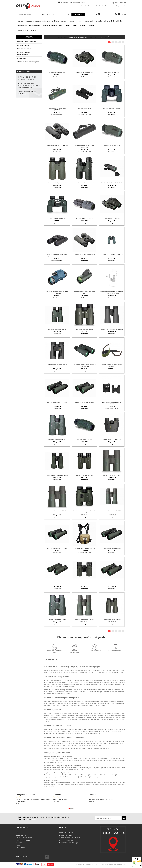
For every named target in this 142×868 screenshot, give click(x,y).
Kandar (21, 124)
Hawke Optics (23, 118)
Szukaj (78, 14)
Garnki (75, 25)
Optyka (79, 21)
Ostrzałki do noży (35, 25)
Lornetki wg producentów (30, 42)
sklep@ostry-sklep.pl (79, 3)
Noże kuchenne (22, 25)
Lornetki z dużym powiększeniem (23, 54)
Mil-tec (21, 130)
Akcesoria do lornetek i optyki (28, 62)
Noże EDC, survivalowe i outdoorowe (38, 21)
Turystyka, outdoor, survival (105, 21)
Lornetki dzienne (23, 45)
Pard (20, 133)
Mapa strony (21, 835)
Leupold (21, 127)
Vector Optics (23, 139)
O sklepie (84, 6)
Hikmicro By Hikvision (25, 121)
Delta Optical (23, 112)
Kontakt (98, 6)
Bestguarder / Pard (25, 109)
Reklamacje (21, 848)
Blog (18, 833)
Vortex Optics (23, 142)
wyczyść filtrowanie (29, 154)
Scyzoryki (20, 21)
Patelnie (68, 25)
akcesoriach (50, 749)
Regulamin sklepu (23, 840)
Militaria (119, 21)
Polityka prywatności (24, 838)
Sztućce (82, 25)
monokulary (56, 745)
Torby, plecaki (88, 21)
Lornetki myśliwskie (24, 49)
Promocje (91, 6)
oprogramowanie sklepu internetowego (110, 865)
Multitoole (56, 21)
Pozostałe (91, 25)
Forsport (22, 114)
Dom (61, 25)
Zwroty (19, 845)
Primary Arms (23, 136)
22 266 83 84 (65, 3)
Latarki (64, 21)
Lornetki (71, 21)
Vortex (90, 671)
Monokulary (21, 58)
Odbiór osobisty (107, 6)
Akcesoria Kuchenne (50, 25)
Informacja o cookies (85, 865)
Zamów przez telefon (120, 6)
